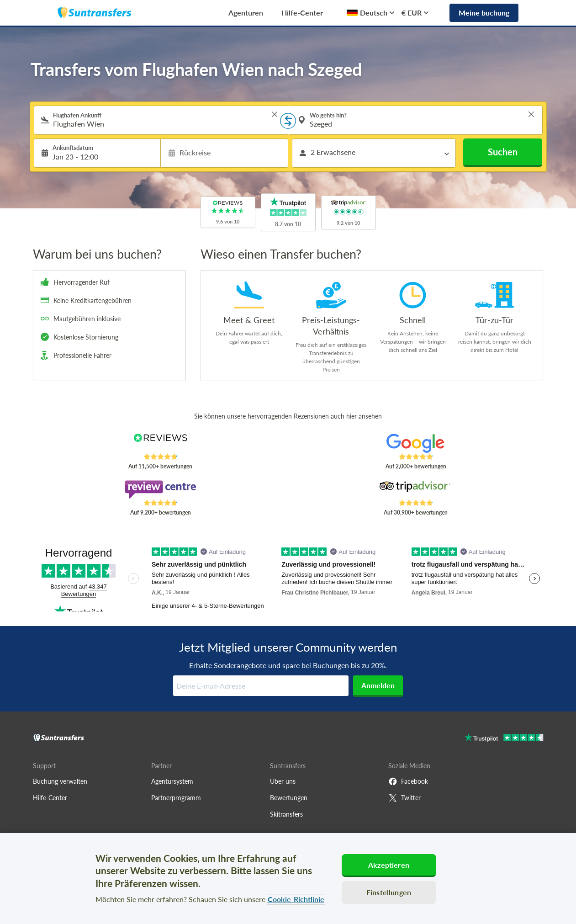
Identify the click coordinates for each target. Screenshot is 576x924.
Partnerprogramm (176, 798)
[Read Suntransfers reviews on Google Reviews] (415, 443)
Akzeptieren (389, 865)
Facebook (408, 781)
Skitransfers (286, 814)
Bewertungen (289, 798)
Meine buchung (484, 13)
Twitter (404, 798)
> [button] (275, 114)
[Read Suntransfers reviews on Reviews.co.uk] (160, 443)
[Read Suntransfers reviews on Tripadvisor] (415, 489)
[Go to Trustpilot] (504, 739)
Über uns (283, 781)
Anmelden (378, 685)
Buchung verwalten (60, 781)
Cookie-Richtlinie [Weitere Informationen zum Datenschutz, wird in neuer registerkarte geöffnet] (296, 899)
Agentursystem (172, 781)
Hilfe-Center (302, 13)
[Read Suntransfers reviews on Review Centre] (160, 489)
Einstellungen (389, 892)
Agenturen (246, 13)
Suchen (503, 152)
